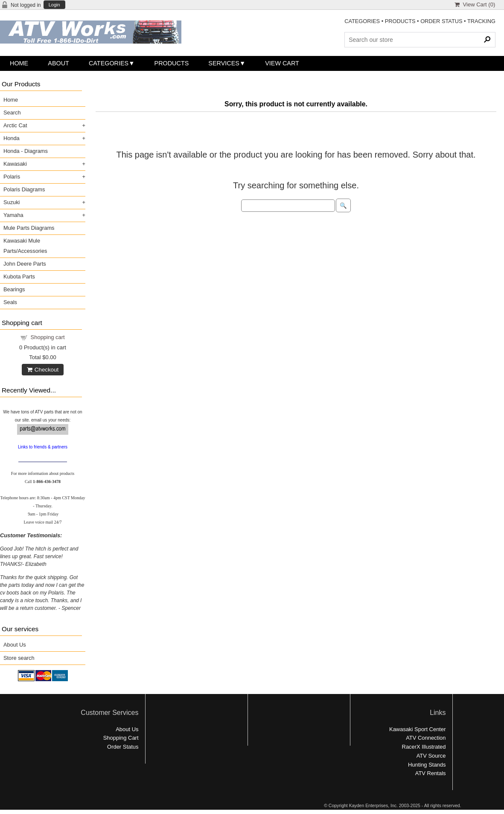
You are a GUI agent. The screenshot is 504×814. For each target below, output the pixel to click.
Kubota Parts (19, 277)
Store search (19, 658)
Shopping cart (48, 337)
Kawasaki (15, 164)
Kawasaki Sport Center (417, 729)
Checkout (43, 370)
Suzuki (12, 202)
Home (19, 63)
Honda (12, 138)
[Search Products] (420, 40)
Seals (10, 302)
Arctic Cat (15, 125)
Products (172, 63)
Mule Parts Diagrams (29, 228)
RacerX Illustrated (424, 747)
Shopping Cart (121, 738)
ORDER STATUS (441, 21)
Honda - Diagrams (26, 151)
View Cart (282, 63)
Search (12, 113)
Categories (109, 63)
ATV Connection (426, 738)
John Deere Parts (25, 264)
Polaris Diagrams (24, 189)
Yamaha (13, 215)
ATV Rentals (431, 773)
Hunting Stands (427, 765)
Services (224, 63)
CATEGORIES (362, 21)
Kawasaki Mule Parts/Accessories (25, 246)
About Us (15, 645)
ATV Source (431, 756)
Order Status (123, 747)
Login (54, 5)
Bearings (14, 289)
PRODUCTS (400, 21)
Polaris (12, 177)
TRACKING (481, 21)
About (58, 63)
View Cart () (475, 4)
